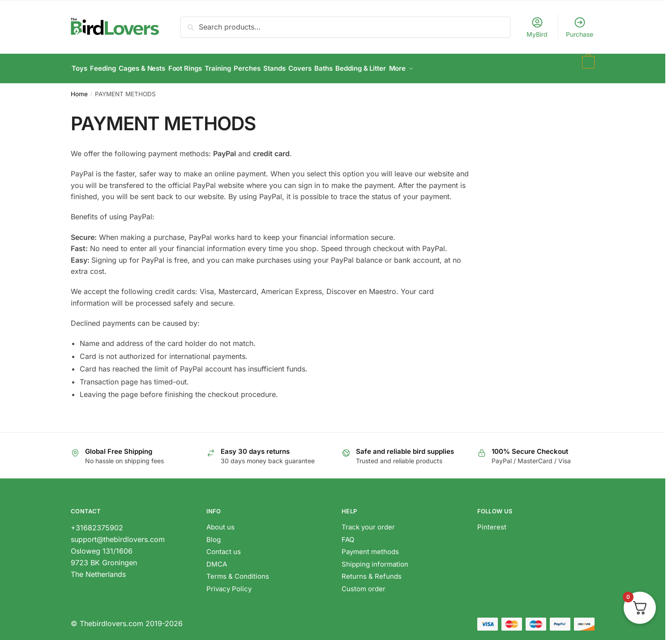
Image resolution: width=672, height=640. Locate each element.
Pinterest (492, 522)
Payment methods (370, 547)
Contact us (224, 547)
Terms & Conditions (238, 571)
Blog (214, 535)
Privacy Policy (229, 584)
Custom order (364, 584)
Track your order (368, 522)
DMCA (217, 559)
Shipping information (375, 559)
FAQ (348, 535)
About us (220, 522)
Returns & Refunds (372, 571)
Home (79, 89)
